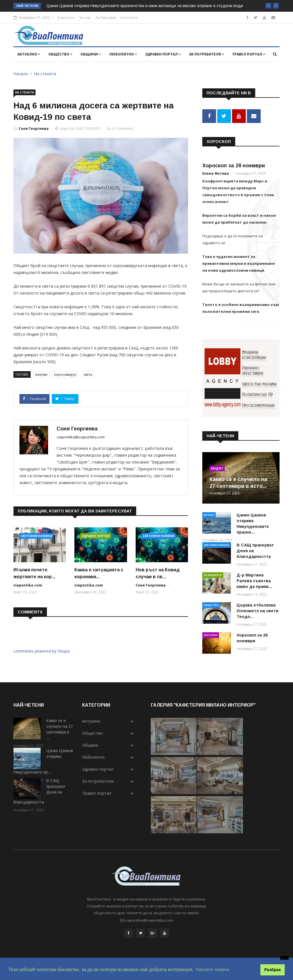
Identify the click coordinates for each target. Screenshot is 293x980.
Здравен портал (163, 54)
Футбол (209, 515)
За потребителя (206, 54)
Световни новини (36, 536)
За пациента (213, 575)
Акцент (217, 468)
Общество (60, 54)
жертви (41, 374)
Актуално (29, 54)
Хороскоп (66, 17)
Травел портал (249, 54)
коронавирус (65, 374)
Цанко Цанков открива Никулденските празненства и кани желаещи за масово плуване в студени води (145, 6)
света (88, 374)
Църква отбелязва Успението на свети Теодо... (258, 611)
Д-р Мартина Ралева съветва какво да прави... (254, 581)
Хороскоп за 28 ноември (234, 166)
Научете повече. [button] (213, 970)
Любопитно (123, 54)
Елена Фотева (216, 173)
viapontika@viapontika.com (81, 437)
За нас (85, 17)
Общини (91, 54)
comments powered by (42, 651)
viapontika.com (28, 585)
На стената (45, 74)
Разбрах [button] (273, 970)
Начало (21, 74)
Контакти (129, 17)
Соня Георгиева (34, 129)
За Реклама (106, 17)
